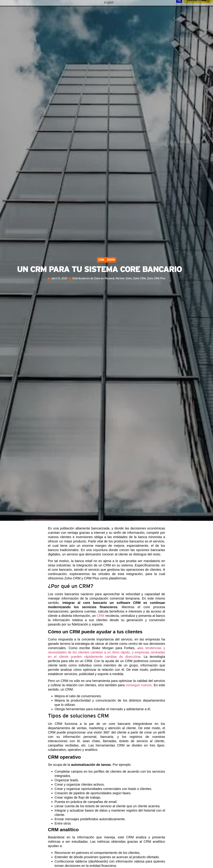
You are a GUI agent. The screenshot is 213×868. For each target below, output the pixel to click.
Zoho (111, 260)
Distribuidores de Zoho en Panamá (93, 278)
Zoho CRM (139, 278)
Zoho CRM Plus (156, 278)
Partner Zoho (124, 278)
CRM (101, 260)
